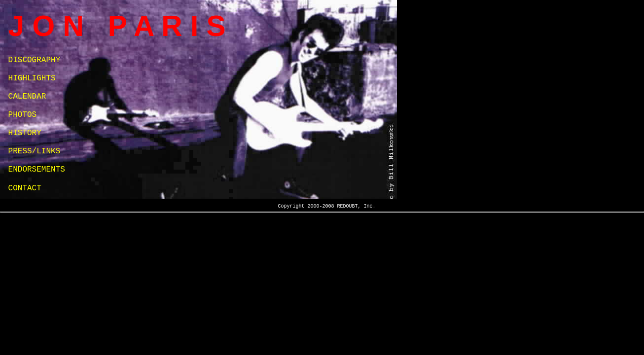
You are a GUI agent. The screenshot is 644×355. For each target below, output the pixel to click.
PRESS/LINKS (35, 151)
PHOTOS (23, 115)
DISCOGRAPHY (35, 60)
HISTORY (25, 133)
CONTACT (25, 188)
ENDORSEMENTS (37, 170)
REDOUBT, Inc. (356, 206)
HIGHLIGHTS (32, 78)
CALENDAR (27, 97)
